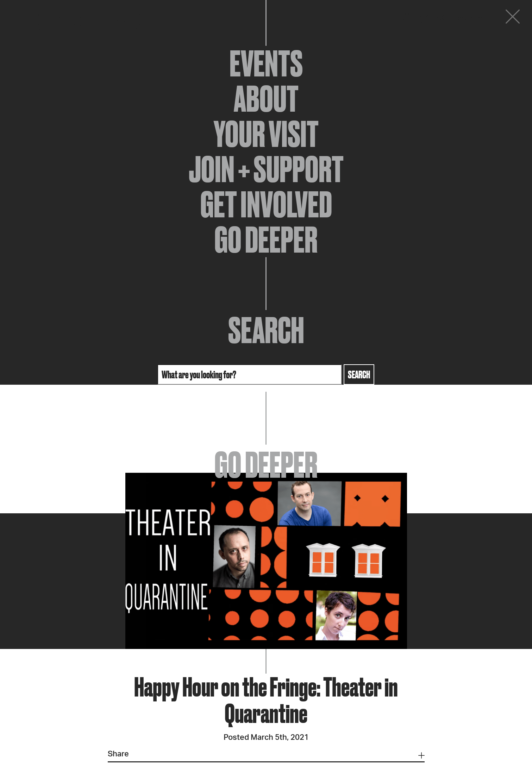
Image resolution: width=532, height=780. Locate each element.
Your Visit (266, 134)
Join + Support (266, 169)
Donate (470, 18)
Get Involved (266, 204)
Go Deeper (266, 240)
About (266, 99)
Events (266, 63)
